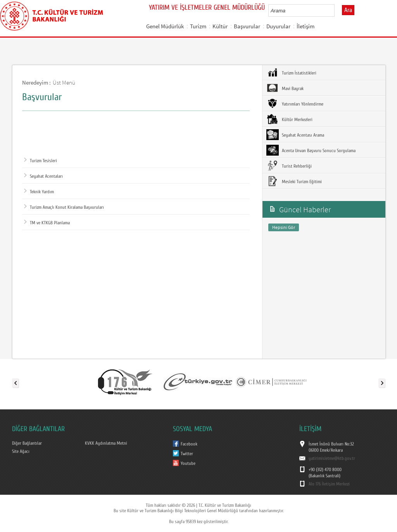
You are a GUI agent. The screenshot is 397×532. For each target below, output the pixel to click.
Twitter (187, 454)
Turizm (198, 26)
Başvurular (247, 26)
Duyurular (278, 26)
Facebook (189, 444)
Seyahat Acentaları (43, 176)
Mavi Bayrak (285, 88)
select (337, 10)
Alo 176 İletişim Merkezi (329, 484)
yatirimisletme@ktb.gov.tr (332, 458)
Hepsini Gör (284, 227)
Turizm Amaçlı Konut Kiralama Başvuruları (64, 207)
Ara (348, 10)
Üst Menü (64, 82)
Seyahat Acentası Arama (295, 135)
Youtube (188, 463)
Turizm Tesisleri (41, 161)
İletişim (306, 26)
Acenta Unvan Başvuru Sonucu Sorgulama (311, 150)
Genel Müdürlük (165, 26)
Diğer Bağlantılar (27, 443)
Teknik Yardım (39, 192)
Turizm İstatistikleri (291, 73)
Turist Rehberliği (289, 166)
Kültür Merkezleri (289, 119)
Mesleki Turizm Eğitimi (294, 181)
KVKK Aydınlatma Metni (106, 443)
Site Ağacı (21, 451)
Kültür (220, 26)
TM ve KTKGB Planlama (47, 223)
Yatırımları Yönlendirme (295, 104)
